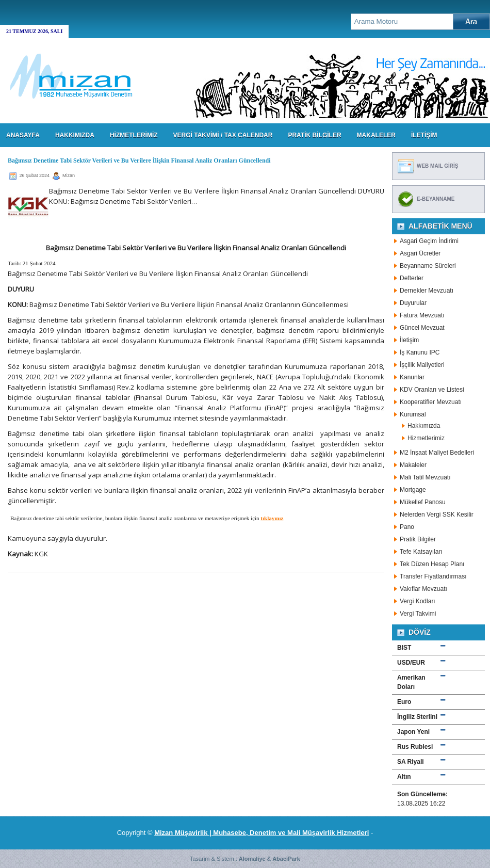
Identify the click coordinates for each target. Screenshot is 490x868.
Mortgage (413, 490)
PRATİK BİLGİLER (314, 135)
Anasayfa (23, 135)
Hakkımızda (424, 426)
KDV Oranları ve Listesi (432, 390)
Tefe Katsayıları (421, 552)
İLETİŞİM (424, 135)
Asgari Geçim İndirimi (429, 241)
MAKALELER (376, 135)
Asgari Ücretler (420, 253)
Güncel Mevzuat (422, 328)
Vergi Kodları (418, 601)
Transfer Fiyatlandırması (433, 576)
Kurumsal (413, 414)
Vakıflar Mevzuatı (423, 589)
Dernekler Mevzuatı (427, 291)
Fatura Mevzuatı (422, 315)
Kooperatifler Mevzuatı (431, 402)
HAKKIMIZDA (75, 135)
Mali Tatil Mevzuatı (425, 477)
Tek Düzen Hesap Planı (432, 564)
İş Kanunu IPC (420, 352)
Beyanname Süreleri (428, 266)
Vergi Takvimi (418, 614)
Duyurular (413, 303)
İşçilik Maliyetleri (422, 365)
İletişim (409, 340)
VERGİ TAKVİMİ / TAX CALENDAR (223, 135)
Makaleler (413, 465)
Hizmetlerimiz (426, 438)
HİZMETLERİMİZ (134, 135)
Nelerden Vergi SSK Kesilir (437, 515)
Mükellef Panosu (423, 502)
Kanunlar (412, 377)
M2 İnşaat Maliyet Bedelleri (437, 453)
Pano (407, 527)
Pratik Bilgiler (418, 539)
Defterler (412, 278)
